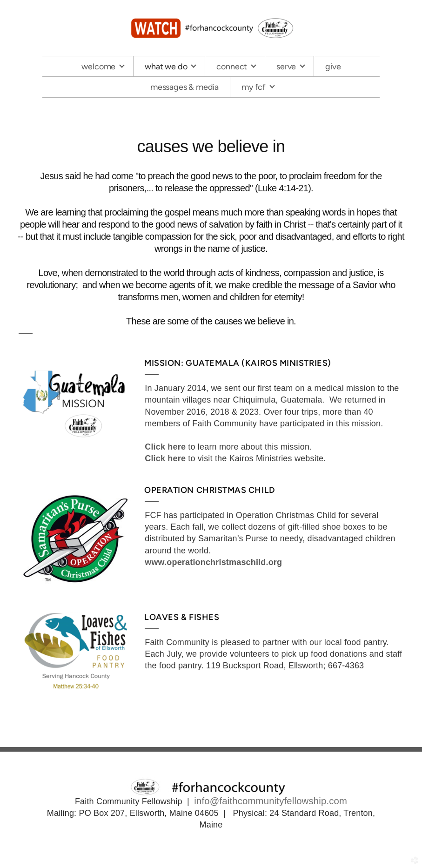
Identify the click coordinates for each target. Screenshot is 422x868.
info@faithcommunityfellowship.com (271, 801)
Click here (165, 447)
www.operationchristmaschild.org (213, 562)
